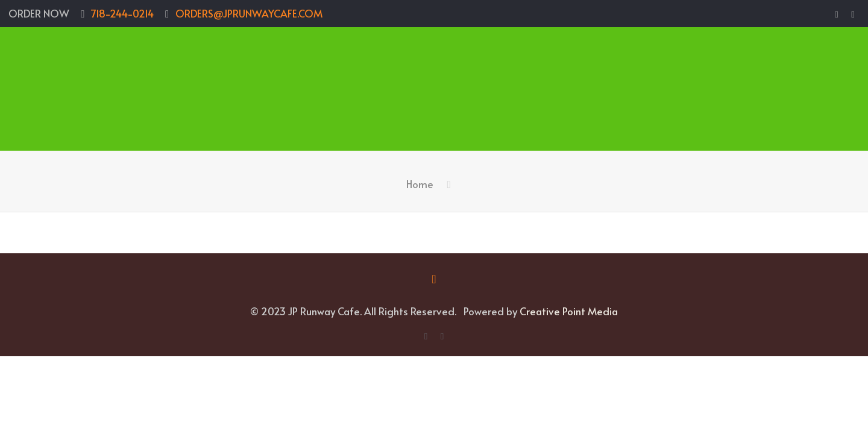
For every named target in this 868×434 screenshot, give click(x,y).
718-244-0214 (122, 13)
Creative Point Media (569, 311)
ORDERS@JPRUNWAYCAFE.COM (249, 13)
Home (420, 184)
